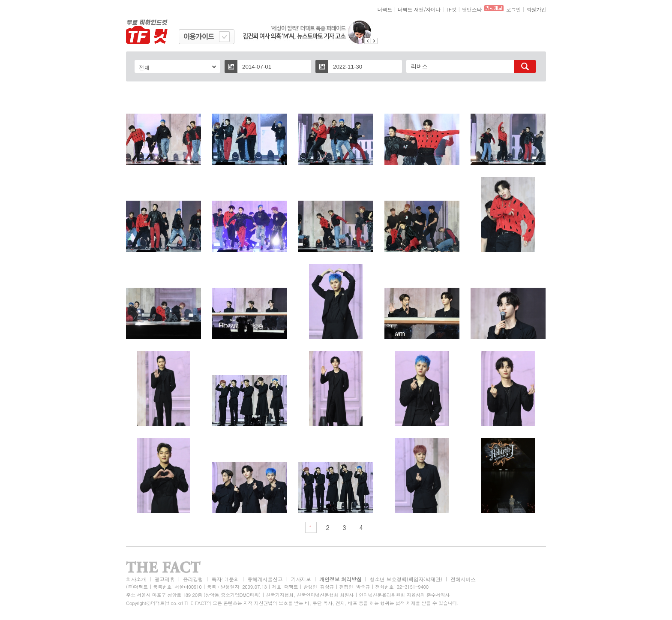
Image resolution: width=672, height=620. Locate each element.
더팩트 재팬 (411, 9)
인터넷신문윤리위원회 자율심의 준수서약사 (404, 595)
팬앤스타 (472, 9)
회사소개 (136, 579)
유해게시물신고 (265, 579)
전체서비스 (463, 579)
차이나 (433, 9)
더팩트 (385, 9)
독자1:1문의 (225, 579)
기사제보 (301, 579)
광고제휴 (164, 579)
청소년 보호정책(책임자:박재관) (406, 579)
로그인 (514, 9)
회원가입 (536, 9)
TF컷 (451, 9)
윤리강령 (193, 579)
